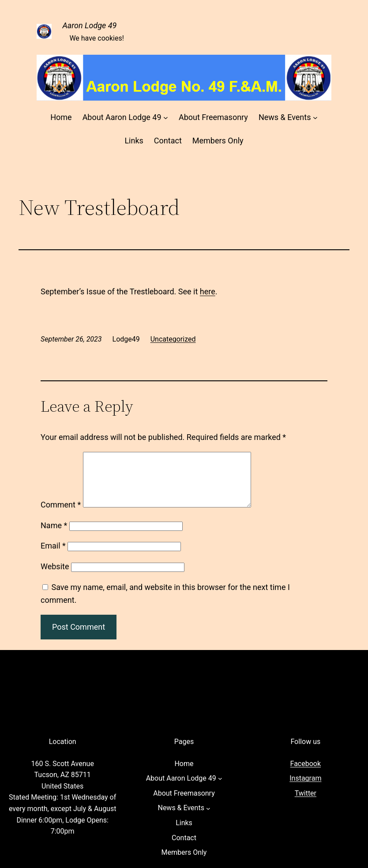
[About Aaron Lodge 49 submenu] (166, 118)
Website (55, 577)
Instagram (305, 789)
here (208, 291)
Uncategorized (173, 339)
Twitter (306, 804)
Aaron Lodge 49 (89, 25)
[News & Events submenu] (315, 118)
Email (53, 556)
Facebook (306, 774)
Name (54, 536)
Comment (61, 515)
